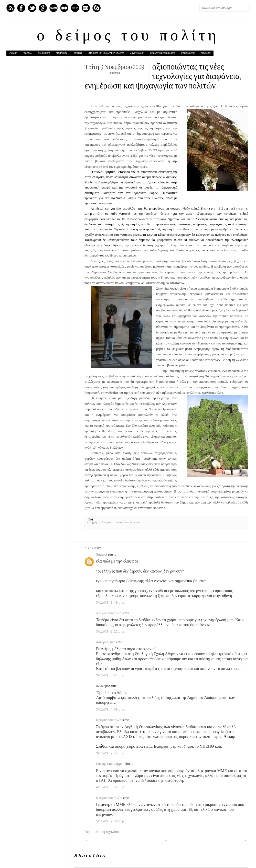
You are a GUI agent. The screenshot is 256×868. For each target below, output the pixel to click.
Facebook (21, 8)
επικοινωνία (188, 53)
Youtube (54, 8)
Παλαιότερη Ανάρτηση (244, 840)
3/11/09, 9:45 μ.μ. (111, 753)
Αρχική (13, 53)
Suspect (102, 555)
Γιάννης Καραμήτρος (110, 764)
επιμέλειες (62, 53)
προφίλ (27, 53)
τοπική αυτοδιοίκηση (127, 522)
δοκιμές (107, 522)
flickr (64, 8)
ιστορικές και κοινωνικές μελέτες (106, 53)
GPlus (43, 8)
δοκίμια (78, 53)
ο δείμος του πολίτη (128, 36)
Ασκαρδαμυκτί (106, 642)
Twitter (32, 8)
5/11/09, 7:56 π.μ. (111, 821)
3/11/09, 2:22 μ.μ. (111, 632)
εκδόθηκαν (44, 53)
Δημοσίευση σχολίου (102, 832)
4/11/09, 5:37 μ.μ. (111, 787)
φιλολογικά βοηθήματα (162, 53)
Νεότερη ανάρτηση (88, 840)
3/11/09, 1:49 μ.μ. (111, 603)
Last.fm (75, 8)
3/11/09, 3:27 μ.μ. (111, 675)
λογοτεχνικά (137, 53)
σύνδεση (206, 53)
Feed (10, 8)
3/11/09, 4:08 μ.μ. (111, 709)
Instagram (86, 8)
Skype (97, 8)
